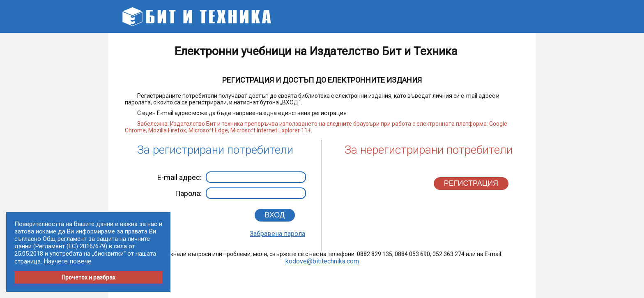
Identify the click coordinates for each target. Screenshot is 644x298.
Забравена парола (277, 234)
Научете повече (68, 261)
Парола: (240, 193)
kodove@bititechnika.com (322, 261)
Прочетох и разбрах (89, 277)
